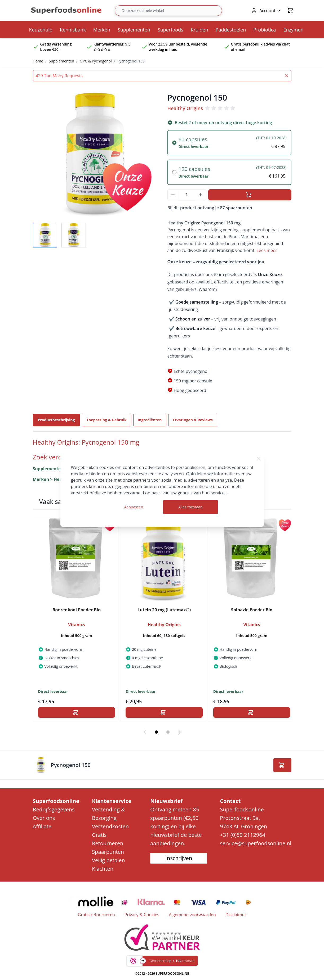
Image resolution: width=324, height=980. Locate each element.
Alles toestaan (190, 507)
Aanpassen (134, 507)
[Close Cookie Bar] (259, 459)
